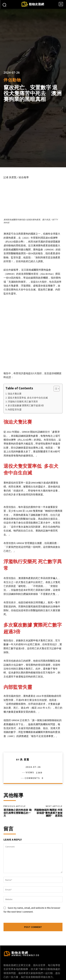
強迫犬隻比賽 (15, 370)
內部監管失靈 (15, 386)
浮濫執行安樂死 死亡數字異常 (23, 378)
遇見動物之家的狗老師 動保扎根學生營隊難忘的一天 (18, 789)
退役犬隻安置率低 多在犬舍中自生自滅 (28, 374)
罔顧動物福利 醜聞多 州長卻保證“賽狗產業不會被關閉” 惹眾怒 (48, 789)
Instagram (37, 972)
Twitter (55, 972)
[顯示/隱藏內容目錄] (55, 365)
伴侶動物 (12, 80)
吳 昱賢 (25, 736)
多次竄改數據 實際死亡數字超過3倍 (26, 382)
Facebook (18, 972)
